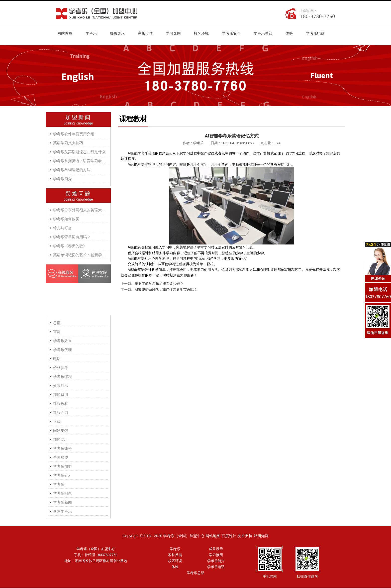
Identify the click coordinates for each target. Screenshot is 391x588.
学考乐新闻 (62, 503)
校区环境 (203, 33)
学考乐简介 (234, 33)
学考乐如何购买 (66, 219)
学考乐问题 (62, 494)
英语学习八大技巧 (68, 143)
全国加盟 (61, 458)
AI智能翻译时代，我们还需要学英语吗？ (166, 290)
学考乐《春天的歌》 (70, 246)
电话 (57, 359)
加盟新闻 (78, 118)
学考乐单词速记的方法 (72, 170)
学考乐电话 (319, 33)
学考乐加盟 (62, 467)
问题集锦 (61, 431)
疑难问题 (78, 194)
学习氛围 (175, 33)
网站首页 (65, 33)
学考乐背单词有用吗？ (72, 237)
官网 (57, 332)
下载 (57, 422)
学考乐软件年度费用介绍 (74, 134)
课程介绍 (61, 413)
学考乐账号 (62, 449)
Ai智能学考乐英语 (141, 153)
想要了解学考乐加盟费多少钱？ (159, 284)
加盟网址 (61, 440)
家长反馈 (147, 33)
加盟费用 (61, 395)
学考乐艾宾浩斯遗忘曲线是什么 (79, 152)
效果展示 (61, 386)
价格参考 (61, 368)
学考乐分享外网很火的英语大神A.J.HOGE (88, 210)
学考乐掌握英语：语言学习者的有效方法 (87, 161)
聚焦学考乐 (62, 512)
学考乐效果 (62, 341)
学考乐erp (61, 476)
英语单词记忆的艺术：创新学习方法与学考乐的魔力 (96, 255)
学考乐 (92, 33)
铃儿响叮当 (62, 228)
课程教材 (61, 404)
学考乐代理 (62, 350)
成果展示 (118, 33)
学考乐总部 (266, 33)
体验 (293, 33)
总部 (57, 323)
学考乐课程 (62, 377)
